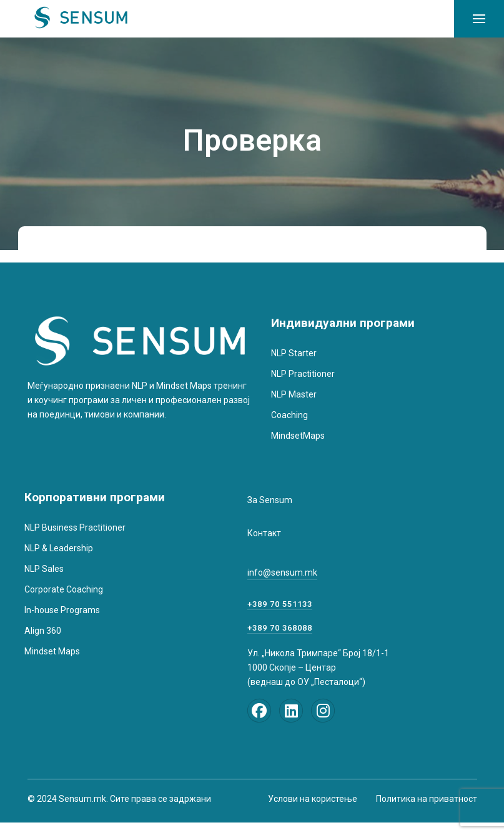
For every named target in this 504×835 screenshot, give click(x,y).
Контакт (264, 533)
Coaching (289, 415)
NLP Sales (44, 569)
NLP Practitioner (303, 374)
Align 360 (43, 631)
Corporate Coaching (64, 589)
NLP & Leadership (59, 548)
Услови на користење (313, 799)
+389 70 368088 (280, 628)
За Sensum (270, 500)
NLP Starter (294, 353)
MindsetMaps (298, 436)
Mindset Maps (52, 651)
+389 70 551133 (280, 604)
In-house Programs (62, 610)
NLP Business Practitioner (75, 527)
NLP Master (294, 394)
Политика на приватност (427, 799)
